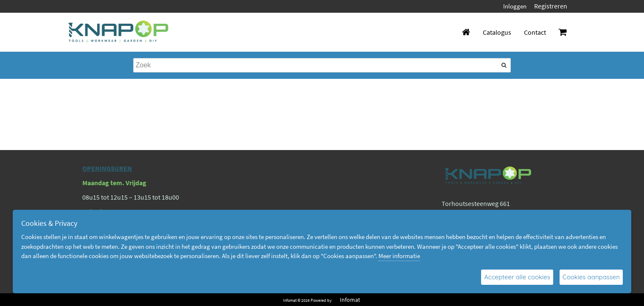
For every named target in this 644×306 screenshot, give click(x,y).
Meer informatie (399, 256)
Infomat (350, 300)
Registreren (551, 6)
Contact (535, 32)
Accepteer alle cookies (517, 277)
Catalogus (497, 32)
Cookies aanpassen (591, 277)
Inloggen (515, 6)
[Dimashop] (119, 32)
